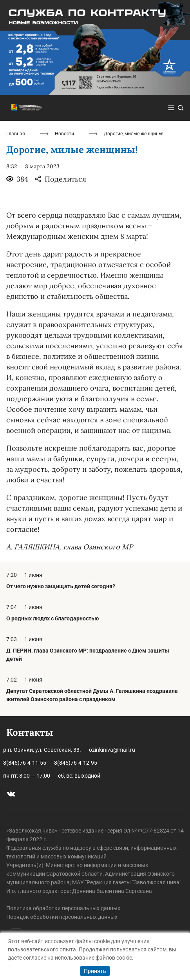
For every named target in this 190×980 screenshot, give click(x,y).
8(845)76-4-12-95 (76, 763)
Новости (64, 134)
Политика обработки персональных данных (63, 908)
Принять (95, 971)
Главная (16, 134)
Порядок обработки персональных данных (62, 917)
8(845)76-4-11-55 (25, 763)
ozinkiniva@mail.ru (112, 750)
